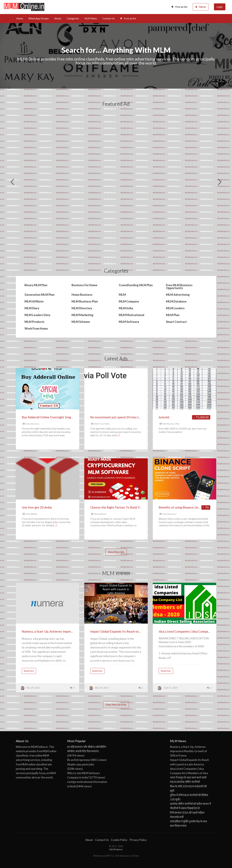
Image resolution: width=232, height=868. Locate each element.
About (58, 18)
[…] (118, 435)
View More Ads (116, 552)
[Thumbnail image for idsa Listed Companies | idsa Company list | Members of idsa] (184, 603)
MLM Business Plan (171, 424)
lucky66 (164, 417)
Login (220, 7)
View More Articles (116, 705)
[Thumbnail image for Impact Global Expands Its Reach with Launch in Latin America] (116, 603)
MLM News (91, 18)
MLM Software (100, 514)
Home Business (33, 424)
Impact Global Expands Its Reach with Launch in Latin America (133, 631)
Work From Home (102, 424)
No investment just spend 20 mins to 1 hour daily (124, 417)
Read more (30, 672)
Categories (73, 18)
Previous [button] (12, 182)
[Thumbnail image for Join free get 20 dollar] (47, 479)
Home (19, 18)
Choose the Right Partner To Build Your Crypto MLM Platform (133, 507)
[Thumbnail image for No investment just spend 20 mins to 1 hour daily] (116, 389)
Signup (201, 7)
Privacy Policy (138, 840)
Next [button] (219, 182)
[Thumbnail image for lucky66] (184, 389)
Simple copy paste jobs (81, 764)
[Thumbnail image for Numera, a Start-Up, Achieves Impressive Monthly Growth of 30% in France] (47, 603)
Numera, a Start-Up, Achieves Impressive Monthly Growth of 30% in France (73, 631)
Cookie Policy (119, 840)
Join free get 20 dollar (37, 507)
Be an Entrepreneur (79, 760)
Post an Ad (179, 7)
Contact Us (109, 18)
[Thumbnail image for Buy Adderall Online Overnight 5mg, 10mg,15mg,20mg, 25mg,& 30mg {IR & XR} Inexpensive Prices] (47, 389)
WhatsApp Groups (39, 18)
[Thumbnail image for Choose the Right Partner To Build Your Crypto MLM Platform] (116, 479)
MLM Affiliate (31, 514)
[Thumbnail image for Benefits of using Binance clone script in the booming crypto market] (184, 479)
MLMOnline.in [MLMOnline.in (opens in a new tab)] (116, 849)
